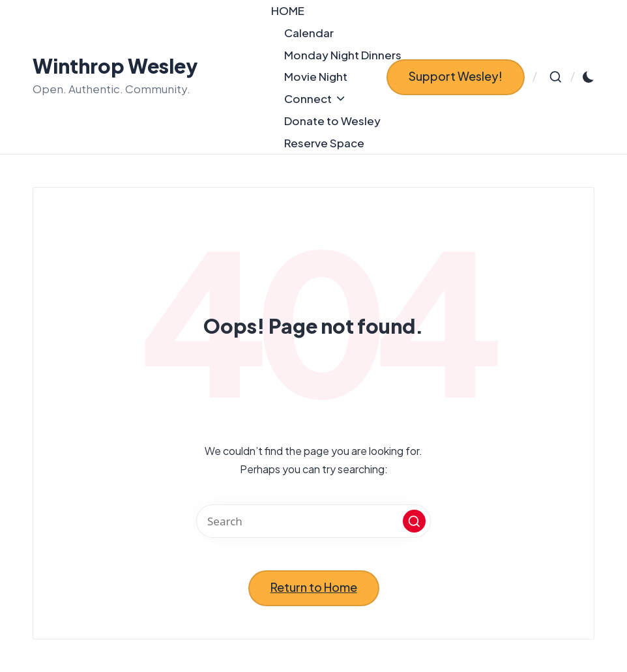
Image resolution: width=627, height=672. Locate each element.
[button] (456, 77)
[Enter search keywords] (313, 521)
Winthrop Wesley (115, 66)
